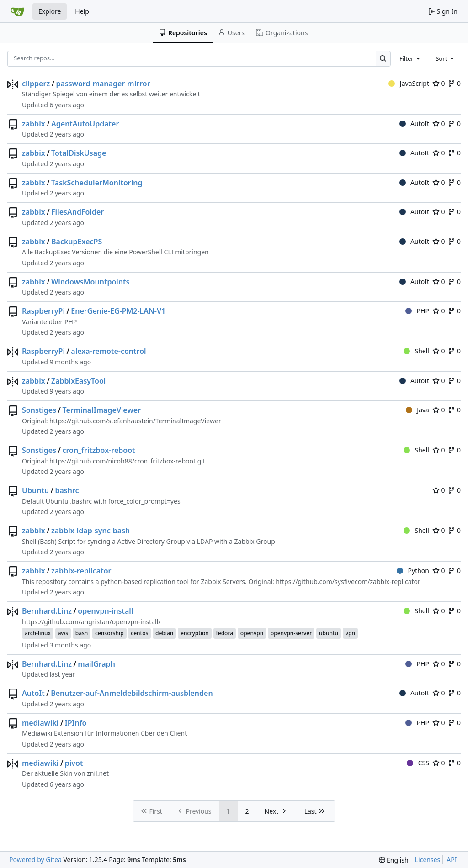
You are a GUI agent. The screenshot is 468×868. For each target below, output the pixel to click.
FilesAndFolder (77, 212)
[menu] (394, 860)
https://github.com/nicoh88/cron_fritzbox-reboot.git (127, 461)
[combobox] (410, 58)
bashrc (67, 490)
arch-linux (38, 633)
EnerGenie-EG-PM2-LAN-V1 (118, 311)
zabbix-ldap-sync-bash (90, 531)
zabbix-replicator (81, 571)
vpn (350, 633)
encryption (195, 633)
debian (164, 633)
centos (139, 633)
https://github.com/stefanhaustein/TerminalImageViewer (135, 421)
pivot (74, 763)
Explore (50, 11)
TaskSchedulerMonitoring (97, 183)
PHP (417, 311)
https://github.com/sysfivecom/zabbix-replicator (348, 581)
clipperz (36, 84)
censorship (109, 633)
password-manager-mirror (103, 84)
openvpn (252, 633)
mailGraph (96, 664)
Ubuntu (35, 490)
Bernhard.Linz (47, 611)
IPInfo (76, 723)
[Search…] (383, 59)
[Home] (17, 11)
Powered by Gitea (35, 860)
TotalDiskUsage (79, 153)
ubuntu (329, 633)
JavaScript (409, 83)
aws (63, 633)
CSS (418, 763)
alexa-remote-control (108, 351)
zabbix (34, 124)
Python (413, 571)
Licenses (428, 860)
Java (417, 410)
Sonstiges (39, 410)
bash (82, 633)
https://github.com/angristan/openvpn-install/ (91, 622)
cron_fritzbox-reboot (98, 450)
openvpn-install (105, 611)
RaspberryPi (43, 311)
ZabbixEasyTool (78, 381)
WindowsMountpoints (90, 282)
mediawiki (40, 723)
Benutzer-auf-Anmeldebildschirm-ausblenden (132, 693)
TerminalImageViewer (101, 410)
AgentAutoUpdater (85, 124)
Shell (416, 351)
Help (82, 11)
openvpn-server (291, 633)
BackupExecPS (77, 242)
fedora (225, 633)
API (452, 860)
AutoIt (414, 124)
